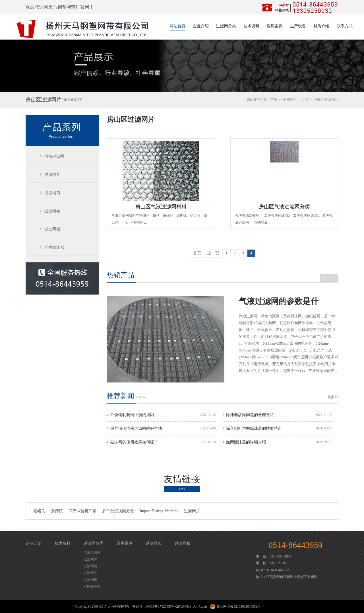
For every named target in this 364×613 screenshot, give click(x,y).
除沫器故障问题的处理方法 (250, 415)
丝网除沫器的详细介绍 (246, 442)
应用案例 (275, 26)
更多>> (333, 397)
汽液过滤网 (54, 156)
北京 (305, 100)
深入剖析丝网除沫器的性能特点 (254, 428)
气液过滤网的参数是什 (279, 301)
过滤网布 (52, 211)
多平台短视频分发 (118, 511)
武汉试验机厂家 (82, 511)
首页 (274, 100)
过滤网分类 (226, 26)
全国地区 (290, 100)
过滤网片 (52, 175)
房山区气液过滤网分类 (284, 207)
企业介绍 (201, 26)
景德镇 (57, 511)
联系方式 (345, 26)
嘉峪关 (39, 511)
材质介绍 (321, 26)
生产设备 (298, 26)
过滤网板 (52, 229)
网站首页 (177, 26)
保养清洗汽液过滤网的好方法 (136, 428)
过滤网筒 (52, 193)
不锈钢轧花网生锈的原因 (132, 415)
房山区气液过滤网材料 (161, 207)
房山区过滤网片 (131, 120)
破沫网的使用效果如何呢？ (134, 442)
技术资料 (251, 26)
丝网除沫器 (54, 247)
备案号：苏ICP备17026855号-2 (155, 606)
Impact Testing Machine (159, 511)
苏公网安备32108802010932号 (239, 606)
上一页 (213, 253)
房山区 (320, 100)
